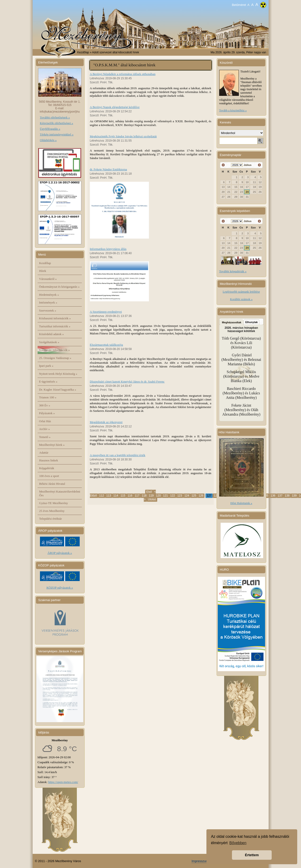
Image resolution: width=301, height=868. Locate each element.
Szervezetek (48, 310)
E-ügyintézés (48, 381)
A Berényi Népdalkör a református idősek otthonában (123, 74)
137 (280, 496)
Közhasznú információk (55, 318)
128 (216, 496)
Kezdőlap (83, 52)
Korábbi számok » (241, 299)
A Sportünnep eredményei (106, 312)
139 (294, 496)
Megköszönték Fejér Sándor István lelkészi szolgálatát (123, 136)
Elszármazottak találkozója (106, 345)
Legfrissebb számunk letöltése (241, 292)
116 (130, 496)
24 (247, 192)
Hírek (43, 271)
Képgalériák (47, 468)
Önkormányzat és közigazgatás (59, 287)
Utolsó (152, 499)
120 (158, 496)
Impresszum (200, 861)
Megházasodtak (232, 322)
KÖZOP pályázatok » (60, 588)
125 (194, 496)
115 (123, 496)
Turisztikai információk (55, 326)
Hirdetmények (49, 295)
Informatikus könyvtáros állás (108, 249)
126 (201, 496)
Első (149, 492)
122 (173, 496)
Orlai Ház (45, 421)
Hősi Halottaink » (241, 503)
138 (287, 496)
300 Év (45, 405)
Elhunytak (251, 322)
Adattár (44, 453)
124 (187, 496)
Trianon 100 (48, 397)
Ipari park (46, 366)
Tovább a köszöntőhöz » (233, 110)
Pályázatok (47, 413)
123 (180, 496)
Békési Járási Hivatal (52, 484)
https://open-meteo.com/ (63, 782)
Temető (45, 437)
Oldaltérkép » (48, 140)
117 (137, 496)
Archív (44, 429)
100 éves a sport (49, 476)
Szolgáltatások (49, 342)
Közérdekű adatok (51, 334)
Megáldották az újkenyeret (106, 422)
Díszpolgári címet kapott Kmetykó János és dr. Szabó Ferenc (127, 381)
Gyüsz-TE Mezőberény (54, 503)
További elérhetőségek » (55, 117)
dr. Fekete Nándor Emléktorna (108, 169)
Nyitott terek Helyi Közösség (58, 374)
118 (144, 496)
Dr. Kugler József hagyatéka (58, 390)
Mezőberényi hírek (52, 445)
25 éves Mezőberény (52, 511)
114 (116, 496)
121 (166, 496)
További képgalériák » (233, 271)
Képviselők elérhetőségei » (57, 123)
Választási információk (54, 350)
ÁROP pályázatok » (60, 553)
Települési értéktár (51, 519)
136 (273, 496)
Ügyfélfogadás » (50, 129)
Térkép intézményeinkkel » (57, 134)
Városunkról (48, 279)
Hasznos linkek (49, 460)
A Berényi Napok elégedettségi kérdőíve (115, 107)
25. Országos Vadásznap (55, 358)
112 (102, 496)
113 (109, 496)
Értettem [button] (252, 855)
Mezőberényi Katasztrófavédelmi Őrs (60, 493)
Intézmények (48, 302)
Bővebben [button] (238, 843)
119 (151, 496)
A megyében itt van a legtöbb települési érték (118, 455)
